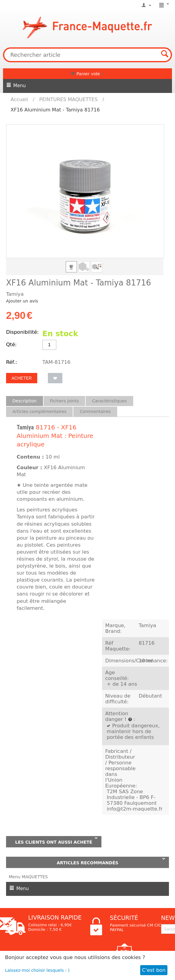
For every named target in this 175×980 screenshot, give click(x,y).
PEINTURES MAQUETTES (69, 99)
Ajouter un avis (22, 301)
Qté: (11, 345)
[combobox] (87, 55)
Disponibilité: (22, 332)
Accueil (19, 99)
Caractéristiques (109, 401)
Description (25, 401)
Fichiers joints (64, 401)
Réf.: (12, 362)
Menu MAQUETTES (28, 877)
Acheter (22, 378)
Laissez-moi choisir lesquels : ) (37, 970)
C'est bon (154, 970)
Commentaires (95, 411)
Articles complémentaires (39, 411)
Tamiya (25, 427)
